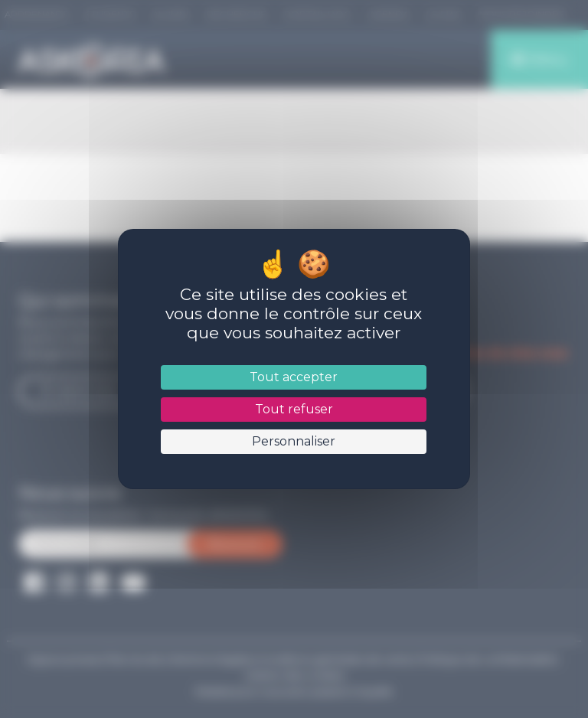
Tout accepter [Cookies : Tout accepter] (294, 377)
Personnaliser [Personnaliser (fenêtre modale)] (294, 441)
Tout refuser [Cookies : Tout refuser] (294, 409)
